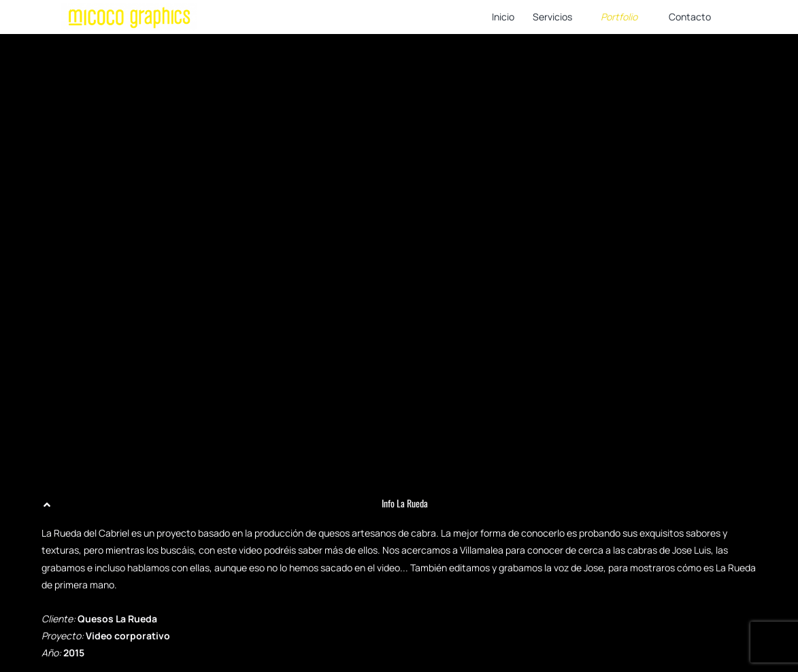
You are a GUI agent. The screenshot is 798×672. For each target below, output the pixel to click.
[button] (399, 503)
